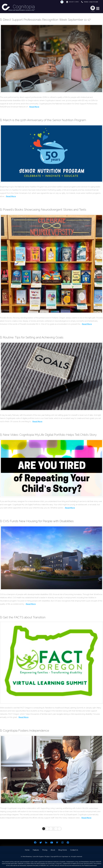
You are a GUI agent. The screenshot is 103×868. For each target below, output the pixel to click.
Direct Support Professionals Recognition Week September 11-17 (47, 20)
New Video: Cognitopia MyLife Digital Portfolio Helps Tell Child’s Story (50, 435)
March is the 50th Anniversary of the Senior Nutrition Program (44, 120)
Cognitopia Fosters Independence (26, 730)
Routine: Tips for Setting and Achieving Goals (33, 337)
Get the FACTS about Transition (24, 617)
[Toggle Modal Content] (62, 2)
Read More (34, 107)
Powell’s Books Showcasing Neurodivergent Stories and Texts (45, 209)
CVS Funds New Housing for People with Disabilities (38, 521)
